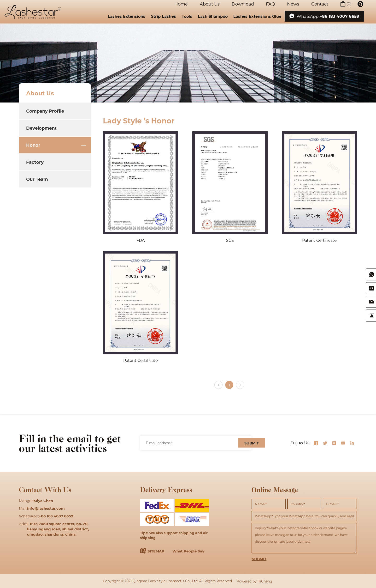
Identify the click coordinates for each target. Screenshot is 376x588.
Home (181, 4)
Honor (33, 145)
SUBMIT (252, 443)
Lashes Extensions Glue (257, 15)
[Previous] (218, 385)
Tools (187, 15)
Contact (320, 4)
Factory (35, 162)
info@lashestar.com (46, 508)
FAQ (270, 4)
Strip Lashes (164, 15)
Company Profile (45, 111)
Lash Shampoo (213, 15)
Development (41, 128)
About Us (209, 4)
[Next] (240, 385)
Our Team (37, 179)
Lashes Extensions (126, 15)
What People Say (188, 551)
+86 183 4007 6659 (339, 16)
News (293, 4)
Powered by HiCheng (254, 581)
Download (243, 4)
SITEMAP (156, 551)
